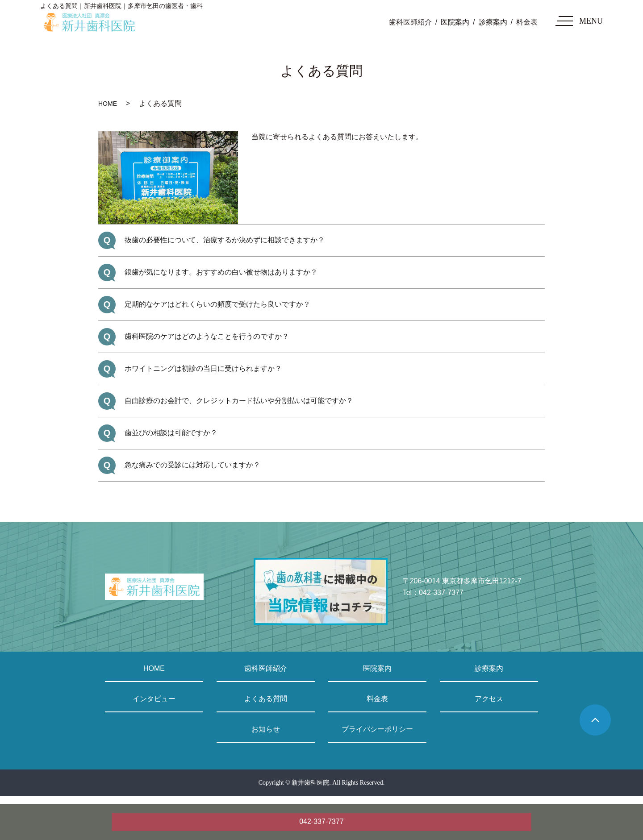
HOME (108, 104)
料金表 (527, 22)
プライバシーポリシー (377, 729)
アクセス (489, 699)
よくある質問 (266, 699)
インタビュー (154, 699)
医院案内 (455, 22)
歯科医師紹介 (410, 22)
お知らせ (266, 729)
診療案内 (493, 22)
